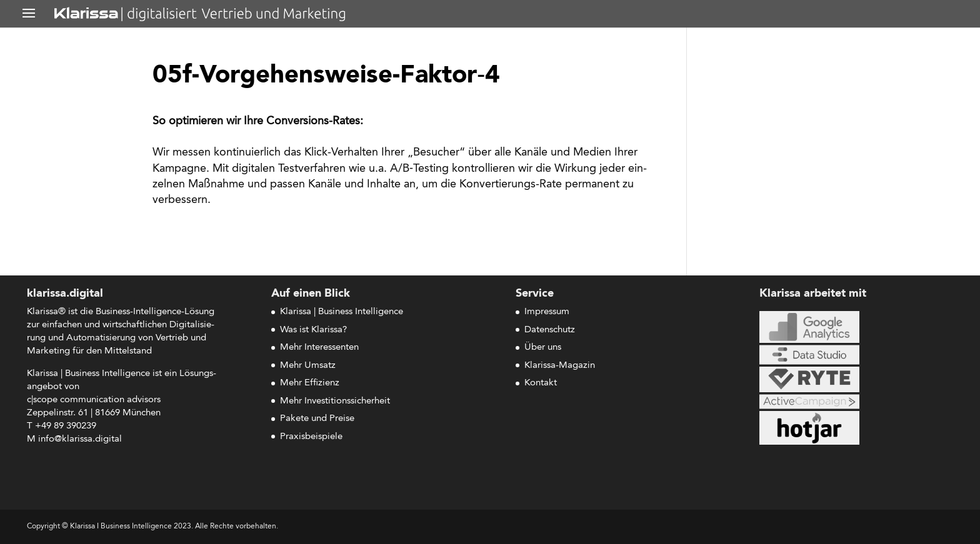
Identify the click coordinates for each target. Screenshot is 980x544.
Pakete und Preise (317, 419)
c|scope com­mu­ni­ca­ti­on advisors (94, 400)
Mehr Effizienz (310, 383)
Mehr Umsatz (308, 366)
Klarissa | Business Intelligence (342, 312)
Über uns (543, 348)
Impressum (547, 312)
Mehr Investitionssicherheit (335, 401)
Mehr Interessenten (319, 348)
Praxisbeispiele (311, 437)
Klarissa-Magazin (560, 366)
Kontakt (541, 383)
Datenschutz (550, 330)
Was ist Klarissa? (313, 330)
